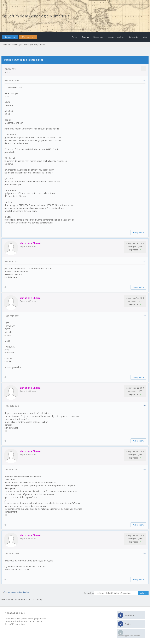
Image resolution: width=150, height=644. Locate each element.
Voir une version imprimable (17, 592)
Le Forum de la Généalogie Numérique (36, 16)
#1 (145, 80)
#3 (145, 316)
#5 (145, 469)
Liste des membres (116, 37)
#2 (145, 261)
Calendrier (134, 37)
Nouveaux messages (12, 45)
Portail (75, 37)
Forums (85, 37)
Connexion (10, 37)
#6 (145, 553)
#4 (145, 406)
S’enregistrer (28, 37)
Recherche (98, 37)
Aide (145, 37)
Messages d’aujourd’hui (35, 45)
